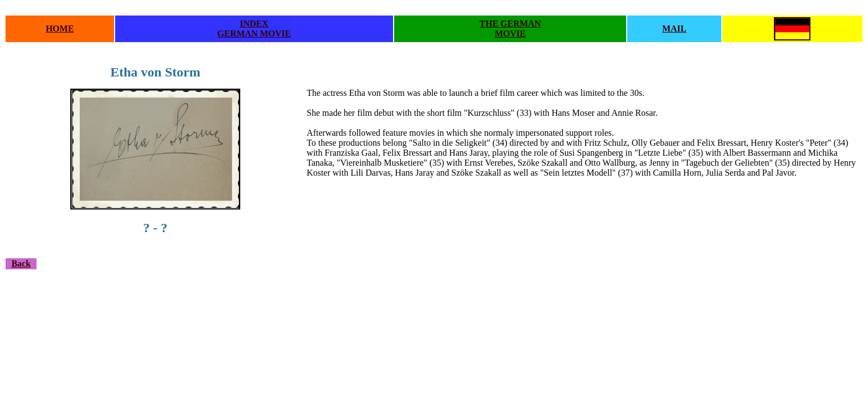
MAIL (674, 29)
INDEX (254, 24)
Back (21, 264)
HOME (60, 29)
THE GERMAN (510, 24)
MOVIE (510, 34)
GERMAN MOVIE (254, 34)
